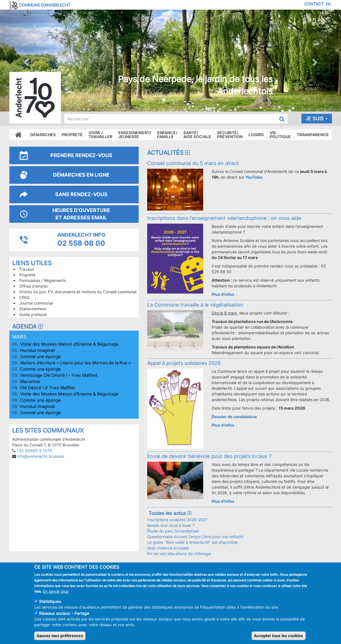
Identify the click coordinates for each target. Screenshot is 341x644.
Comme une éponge (40, 357)
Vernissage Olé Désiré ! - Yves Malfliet (59, 375)
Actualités (169, 153)
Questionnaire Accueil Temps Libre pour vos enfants (195, 537)
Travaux (27, 269)
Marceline (30, 381)
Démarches (43, 135)
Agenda (28, 327)
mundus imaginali (38, 350)
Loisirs (256, 135)
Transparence (313, 135)
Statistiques (50, 601)
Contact (314, 4)
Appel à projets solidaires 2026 (184, 363)
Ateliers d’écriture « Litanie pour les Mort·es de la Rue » (75, 363)
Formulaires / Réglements (42, 280)
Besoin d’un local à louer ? (171, 525)
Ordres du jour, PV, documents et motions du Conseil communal (78, 292)
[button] (26, 61)
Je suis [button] (317, 119)
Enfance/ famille (167, 135)
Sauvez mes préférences (60, 636)
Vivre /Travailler (100, 135)
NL (329, 4)
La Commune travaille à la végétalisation (195, 305)
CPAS (24, 297)
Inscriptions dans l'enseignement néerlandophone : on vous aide (224, 218)
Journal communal (36, 303)
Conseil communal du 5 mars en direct (193, 163)
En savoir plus (56, 591)
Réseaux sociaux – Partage (64, 613)
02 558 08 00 (81, 243)
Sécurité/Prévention (230, 135)
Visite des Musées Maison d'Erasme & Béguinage (69, 344)
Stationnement (33, 309)
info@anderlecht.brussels (41, 456)
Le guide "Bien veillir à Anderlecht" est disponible (192, 542)
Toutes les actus (170, 513)
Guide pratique (33, 314)
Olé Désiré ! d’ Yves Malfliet (48, 388)
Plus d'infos (223, 294)
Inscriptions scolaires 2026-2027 (177, 520)
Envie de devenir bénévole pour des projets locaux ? (209, 456)
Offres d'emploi (33, 286)
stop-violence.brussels (168, 548)
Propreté (72, 135)
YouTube (254, 177)
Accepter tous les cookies (279, 636)
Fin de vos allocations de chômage (179, 554)
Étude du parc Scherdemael (173, 531)
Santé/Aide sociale (197, 135)
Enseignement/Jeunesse (135, 135)
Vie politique (280, 135)
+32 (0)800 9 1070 (34, 451)
